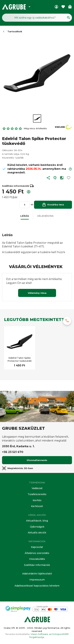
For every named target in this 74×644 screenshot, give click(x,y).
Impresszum (37, 580)
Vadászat (37, 488)
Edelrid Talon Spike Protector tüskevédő (19, 359)
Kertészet (37, 506)
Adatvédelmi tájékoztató (37, 574)
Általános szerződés (37, 553)
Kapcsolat (37, 547)
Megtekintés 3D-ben (18, 468)
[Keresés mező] (37, 18)
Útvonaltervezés (37, 460)
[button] (48, 179)
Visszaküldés (37, 559)
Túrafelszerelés (37, 494)
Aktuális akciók (37, 533)
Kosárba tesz (53, 205)
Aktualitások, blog (37, 521)
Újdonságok (37, 527)
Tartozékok (15, 31)
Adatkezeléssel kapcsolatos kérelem (37, 586)
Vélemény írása (37, 293)
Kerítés (37, 500)
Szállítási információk (37, 565)
